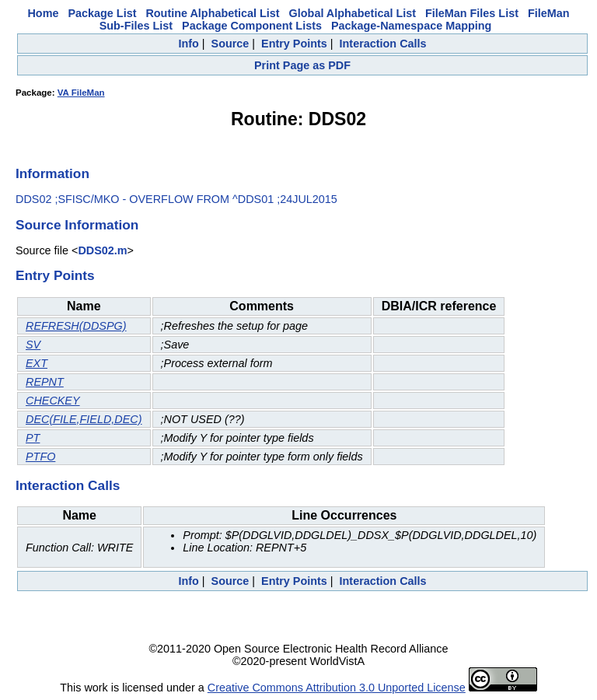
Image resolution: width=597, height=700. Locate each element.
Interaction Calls (383, 44)
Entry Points (294, 44)
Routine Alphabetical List (212, 13)
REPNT (45, 382)
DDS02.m (102, 250)
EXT (37, 363)
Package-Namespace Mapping (411, 26)
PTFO (40, 457)
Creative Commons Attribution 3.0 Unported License (337, 688)
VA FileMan (81, 93)
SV (33, 345)
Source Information (77, 225)
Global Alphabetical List (353, 13)
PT (33, 438)
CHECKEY (53, 401)
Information (52, 173)
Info (188, 44)
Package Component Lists (252, 26)
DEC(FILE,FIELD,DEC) (84, 419)
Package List (102, 13)
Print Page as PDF (302, 65)
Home (43, 13)
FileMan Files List (472, 13)
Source (230, 44)
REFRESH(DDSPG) (76, 326)
